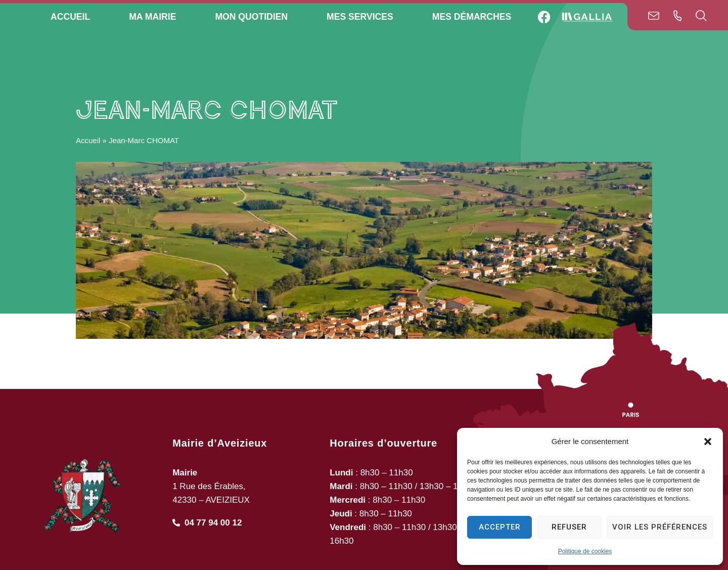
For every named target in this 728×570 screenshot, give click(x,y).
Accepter (500, 527)
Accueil (88, 140)
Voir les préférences (660, 527)
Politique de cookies (585, 551)
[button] (708, 442)
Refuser (569, 527)
